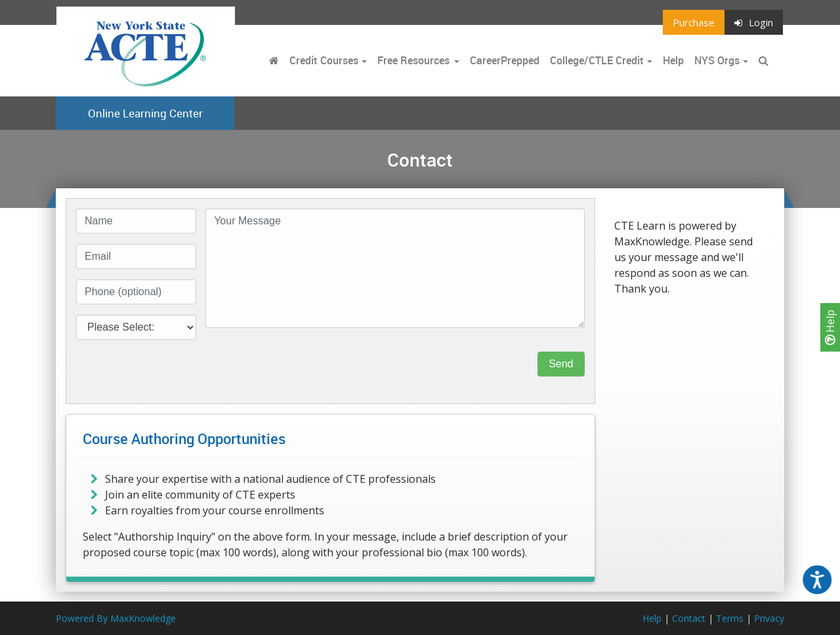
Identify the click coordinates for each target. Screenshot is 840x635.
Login (754, 22)
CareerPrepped (505, 60)
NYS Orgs (717, 60)
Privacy (769, 618)
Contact (689, 618)
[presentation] (305, 364)
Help (830, 327)
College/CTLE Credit (597, 60)
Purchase (694, 22)
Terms (730, 618)
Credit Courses (324, 60)
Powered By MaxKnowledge (116, 618)
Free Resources (413, 60)
